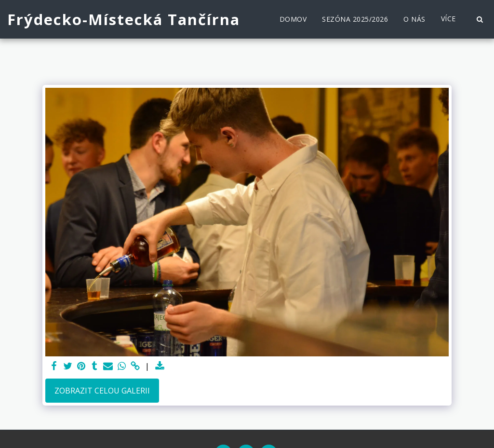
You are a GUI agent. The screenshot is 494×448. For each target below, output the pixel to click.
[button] (480, 19)
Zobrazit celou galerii (102, 391)
